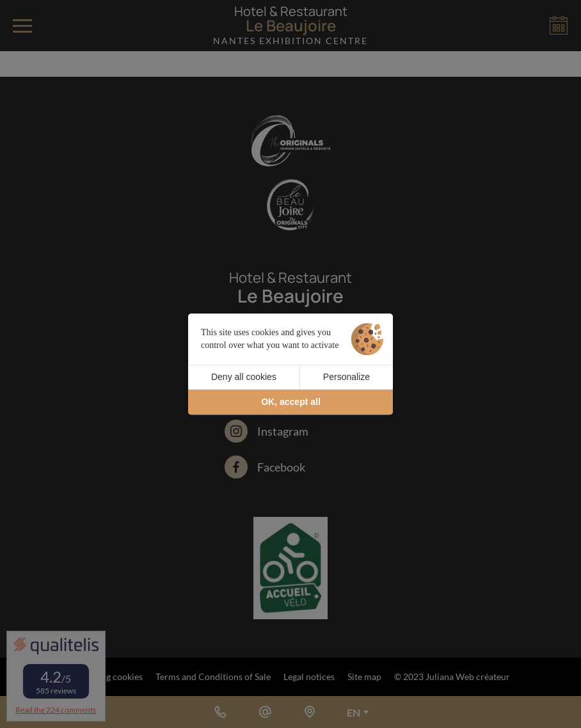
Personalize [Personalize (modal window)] (346, 377)
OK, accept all (291, 402)
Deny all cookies (244, 377)
